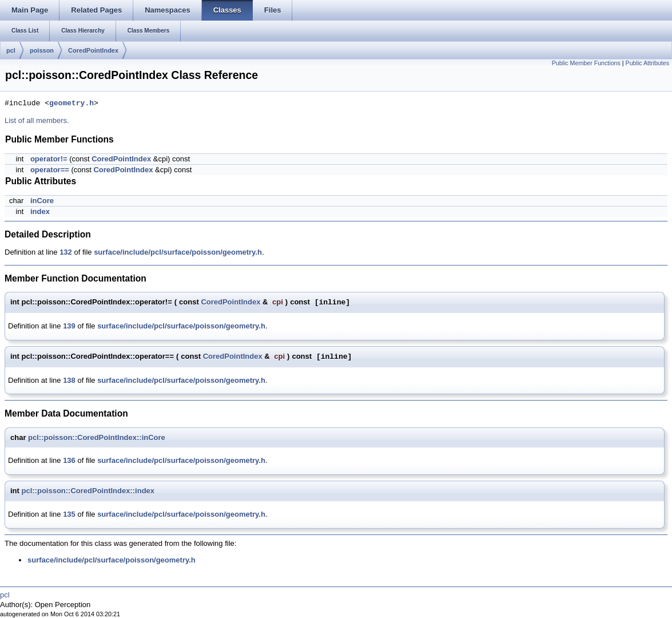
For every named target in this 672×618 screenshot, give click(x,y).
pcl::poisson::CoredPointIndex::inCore (97, 437)
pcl (11, 50)
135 (69, 514)
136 (69, 460)
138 (69, 380)
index (40, 211)
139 (69, 326)
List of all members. (37, 120)
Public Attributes (647, 63)
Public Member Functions (586, 63)
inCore (42, 201)
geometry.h (71, 104)
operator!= (49, 159)
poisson (42, 50)
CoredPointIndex (93, 50)
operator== (50, 170)
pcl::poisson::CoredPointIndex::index (88, 491)
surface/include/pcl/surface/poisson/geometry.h (178, 252)
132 (66, 252)
